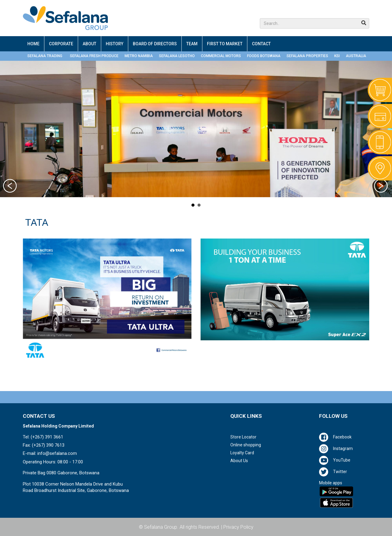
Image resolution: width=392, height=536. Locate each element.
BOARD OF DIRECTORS (155, 44)
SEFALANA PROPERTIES (307, 56)
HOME (33, 44)
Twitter (340, 472)
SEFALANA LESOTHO (177, 56)
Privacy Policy (238, 527)
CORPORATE (61, 44)
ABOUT (89, 44)
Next (381, 187)
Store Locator (243, 437)
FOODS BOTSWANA (264, 56)
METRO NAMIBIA (139, 56)
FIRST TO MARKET (225, 44)
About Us (239, 461)
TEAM (192, 44)
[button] (315, 23)
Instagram (343, 448)
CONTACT (261, 44)
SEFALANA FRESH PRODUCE (94, 56)
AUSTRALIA (356, 56)
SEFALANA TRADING (45, 56)
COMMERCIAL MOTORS (221, 56)
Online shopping (246, 445)
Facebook (342, 437)
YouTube (342, 460)
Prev (11, 187)
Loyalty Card (242, 453)
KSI (337, 56)
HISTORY (115, 44)
